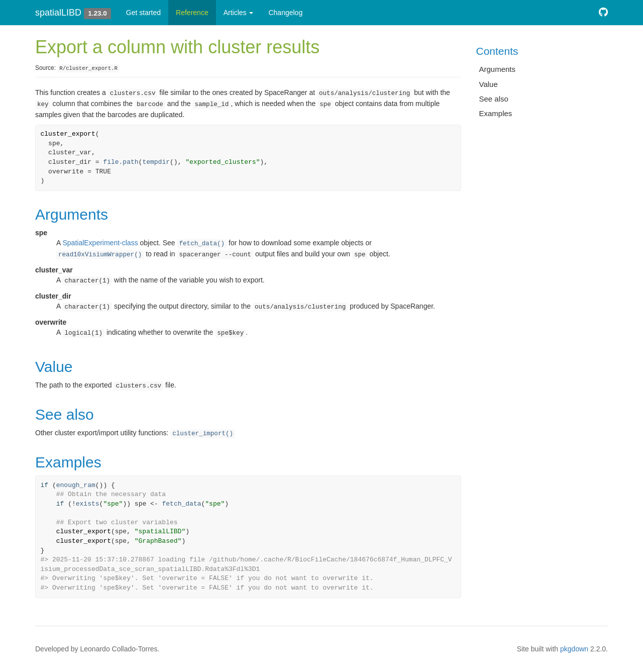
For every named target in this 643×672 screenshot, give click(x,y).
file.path (121, 162)
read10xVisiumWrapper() (100, 255)
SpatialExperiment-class (100, 243)
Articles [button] (239, 13)
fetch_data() (202, 244)
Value (489, 84)
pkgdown (574, 649)
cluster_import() (203, 434)
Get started (143, 13)
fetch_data (181, 504)
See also (494, 99)
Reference (192, 13)
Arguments (498, 69)
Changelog (285, 13)
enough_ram (76, 485)
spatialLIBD (58, 13)
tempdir (156, 162)
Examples (496, 113)
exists (88, 504)
